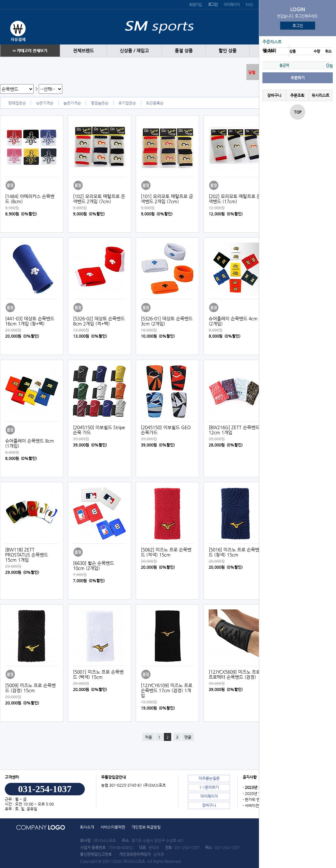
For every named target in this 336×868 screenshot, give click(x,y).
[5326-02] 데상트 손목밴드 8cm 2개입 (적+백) (99, 321)
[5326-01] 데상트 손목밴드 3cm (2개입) (167, 321)
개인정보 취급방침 (146, 827)
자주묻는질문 (209, 778)
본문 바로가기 (0, 0)
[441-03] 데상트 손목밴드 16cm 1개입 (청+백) (30, 321)
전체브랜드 (83, 51)
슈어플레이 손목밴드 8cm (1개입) (30, 443)
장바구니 (274, 95)
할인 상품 (228, 51)
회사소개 (87, 827)
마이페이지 (232, 4)
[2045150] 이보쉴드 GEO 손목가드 (166, 430)
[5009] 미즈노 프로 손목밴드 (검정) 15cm (30, 688)
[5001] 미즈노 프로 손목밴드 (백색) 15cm (98, 674)
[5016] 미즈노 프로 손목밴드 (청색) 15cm (234, 552)
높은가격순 (72, 103)
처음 (148, 737)
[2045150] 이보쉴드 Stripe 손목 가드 (99, 430)
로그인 (298, 26)
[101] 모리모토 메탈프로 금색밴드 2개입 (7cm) (167, 199)
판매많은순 (17, 103)
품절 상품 (184, 51)
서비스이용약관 (113, 827)
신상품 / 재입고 (134, 51)
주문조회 (297, 95)
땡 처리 (269, 51)
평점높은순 (100, 103)
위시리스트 (320, 95)
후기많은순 (127, 103)
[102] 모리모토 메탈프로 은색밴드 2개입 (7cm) (99, 199)
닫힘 (252, 72)
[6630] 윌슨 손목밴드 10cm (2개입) (93, 566)
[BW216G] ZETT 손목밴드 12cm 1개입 (234, 430)
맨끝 (188, 737)
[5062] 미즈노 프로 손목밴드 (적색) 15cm (166, 552)
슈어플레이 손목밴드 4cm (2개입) (233, 321)
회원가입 (195, 4)
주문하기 (298, 78)
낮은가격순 (45, 103)
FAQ (249, 4)
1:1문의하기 (209, 787)
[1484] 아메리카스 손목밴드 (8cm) (30, 199)
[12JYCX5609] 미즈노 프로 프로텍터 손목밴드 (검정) (234, 674)
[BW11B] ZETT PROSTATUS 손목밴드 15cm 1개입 (27, 555)
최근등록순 (155, 103)
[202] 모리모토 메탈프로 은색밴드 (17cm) (235, 199)
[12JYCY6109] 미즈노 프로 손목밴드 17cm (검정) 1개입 (167, 690)
